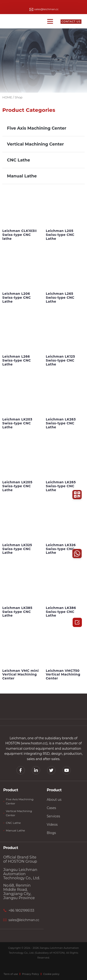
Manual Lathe (22, 176)
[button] (50, 21)
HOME (7, 97)
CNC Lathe (18, 160)
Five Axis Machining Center (37, 128)
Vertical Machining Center (35, 144)
